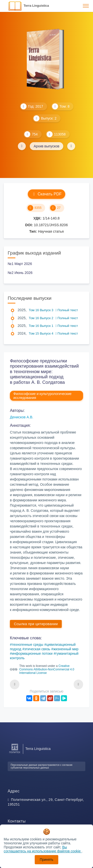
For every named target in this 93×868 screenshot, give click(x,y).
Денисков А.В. (22, 417)
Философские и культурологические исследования (42, 396)
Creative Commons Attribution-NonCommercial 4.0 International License (47, 669)
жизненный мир (66, 649)
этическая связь (37, 649)
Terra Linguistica (36, 6)
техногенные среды (28, 645)
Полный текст (67, 310)
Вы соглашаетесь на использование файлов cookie (43, 849)
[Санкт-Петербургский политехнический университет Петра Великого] (15, 753)
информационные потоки (32, 653)
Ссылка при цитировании (36, 624)
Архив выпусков (47, 146)
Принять (46, 860)
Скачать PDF (46, 194)
